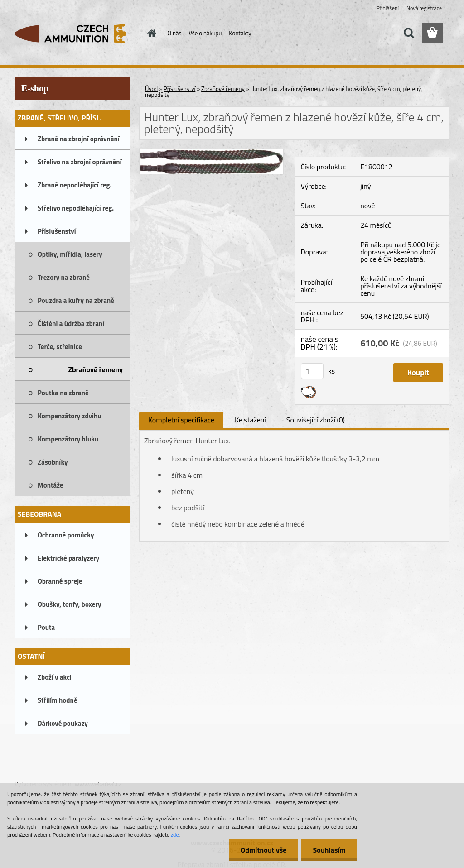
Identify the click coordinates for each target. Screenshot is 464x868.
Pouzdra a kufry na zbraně (76, 300)
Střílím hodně (58, 700)
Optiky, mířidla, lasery (70, 254)
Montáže (51, 485)
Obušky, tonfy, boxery (70, 604)
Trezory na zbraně (64, 277)
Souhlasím (329, 850)
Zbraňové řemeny (95, 369)
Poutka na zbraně (63, 393)
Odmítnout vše (264, 850)
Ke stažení (250, 420)
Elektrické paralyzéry (68, 558)
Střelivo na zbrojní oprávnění (80, 162)
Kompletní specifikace (181, 420)
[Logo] (77, 34)
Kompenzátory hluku (68, 439)
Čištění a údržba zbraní (71, 324)
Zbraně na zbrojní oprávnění (79, 139)
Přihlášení (388, 8)
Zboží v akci (55, 677)
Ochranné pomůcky (66, 535)
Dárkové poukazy (63, 723)
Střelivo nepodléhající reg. (76, 208)
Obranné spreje (60, 581)
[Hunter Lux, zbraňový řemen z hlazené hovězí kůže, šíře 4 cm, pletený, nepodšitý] (211, 153)
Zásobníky (53, 462)
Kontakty (240, 33)
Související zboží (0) (316, 420)
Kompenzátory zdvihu (70, 416)
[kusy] (312, 371)
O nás (175, 33)
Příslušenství (57, 231)
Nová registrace (424, 8)
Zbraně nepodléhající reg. (75, 185)
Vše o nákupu (205, 33)
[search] (409, 33)
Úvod (151, 89)
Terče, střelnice (60, 347)
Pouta (46, 627)
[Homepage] (150, 33)
